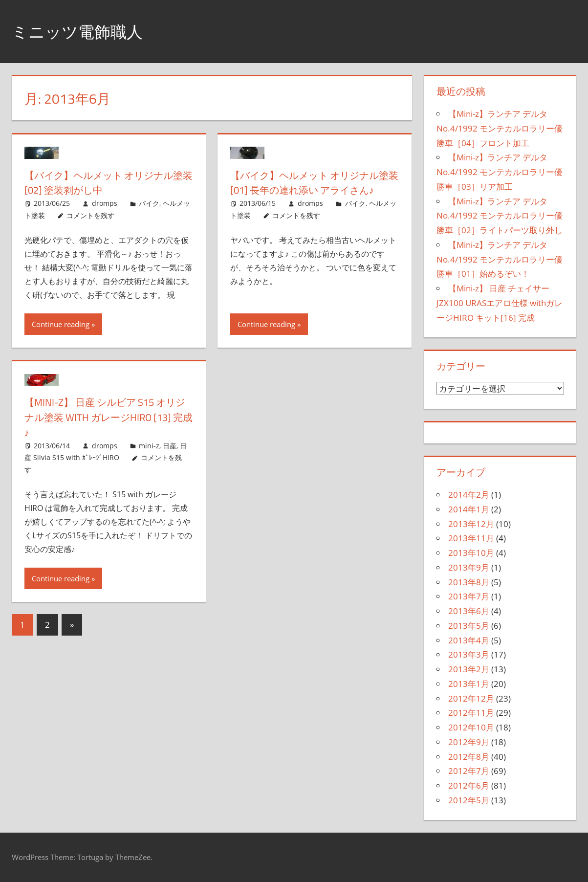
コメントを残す (90, 215)
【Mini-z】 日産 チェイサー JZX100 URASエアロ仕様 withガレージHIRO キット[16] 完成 (500, 303)
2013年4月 (469, 640)
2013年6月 (469, 611)
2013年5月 (469, 626)
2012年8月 (469, 757)
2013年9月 (469, 567)
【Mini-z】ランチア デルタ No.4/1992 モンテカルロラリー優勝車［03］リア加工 (500, 172)
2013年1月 (469, 684)
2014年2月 (469, 495)
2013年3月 (469, 654)
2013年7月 (469, 596)
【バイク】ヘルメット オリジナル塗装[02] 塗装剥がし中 (104, 183)
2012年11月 (471, 713)
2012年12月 (471, 698)
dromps (105, 203)
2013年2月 (469, 669)
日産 (170, 447)
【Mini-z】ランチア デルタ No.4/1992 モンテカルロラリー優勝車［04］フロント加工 (500, 128)
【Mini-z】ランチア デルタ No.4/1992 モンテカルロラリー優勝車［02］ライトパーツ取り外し (500, 216)
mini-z (149, 447)
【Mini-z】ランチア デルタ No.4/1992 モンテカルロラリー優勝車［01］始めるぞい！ (500, 259)
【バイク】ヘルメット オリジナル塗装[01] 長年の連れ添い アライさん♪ (314, 190)
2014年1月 (469, 509)
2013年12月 (471, 524)
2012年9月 (469, 742)
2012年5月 (469, 800)
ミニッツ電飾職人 (83, 31)
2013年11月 (471, 538)
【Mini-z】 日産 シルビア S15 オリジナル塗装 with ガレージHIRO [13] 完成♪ (107, 419)
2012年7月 (469, 771)
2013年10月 (471, 553)
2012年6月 (469, 785)
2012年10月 (471, 727)
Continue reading (61, 326)
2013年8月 (469, 582)
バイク (149, 203)
